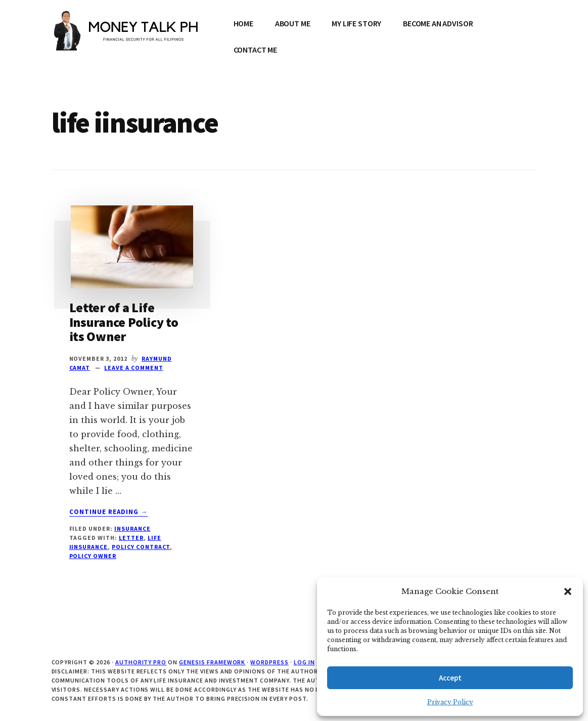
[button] (568, 591)
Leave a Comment (133, 368)
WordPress (269, 662)
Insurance (132, 528)
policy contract (141, 547)
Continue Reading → (109, 512)
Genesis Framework (212, 662)
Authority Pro (141, 662)
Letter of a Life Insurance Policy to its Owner (124, 322)
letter (131, 538)
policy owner (93, 556)
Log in (304, 662)
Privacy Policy (450, 702)
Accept (450, 678)
